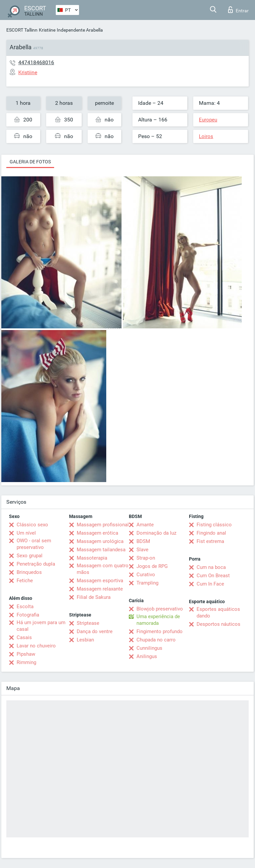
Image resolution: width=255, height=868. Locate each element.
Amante (145, 525)
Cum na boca (211, 567)
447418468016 (36, 62)
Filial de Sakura (94, 597)
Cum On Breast (213, 576)
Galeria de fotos (30, 162)
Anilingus (147, 656)
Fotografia (28, 615)
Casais (24, 637)
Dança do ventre (95, 631)
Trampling (147, 583)
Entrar (238, 10)
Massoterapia (92, 558)
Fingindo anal (211, 533)
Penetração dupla (36, 564)
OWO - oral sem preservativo (34, 544)
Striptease (88, 623)
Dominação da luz (156, 533)
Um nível (26, 533)
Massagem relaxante (100, 589)
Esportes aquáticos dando (218, 612)
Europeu (208, 120)
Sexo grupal (30, 556)
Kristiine (47, 30)
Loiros (206, 136)
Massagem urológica (100, 541)
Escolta (25, 607)
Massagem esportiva (100, 581)
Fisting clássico (214, 525)
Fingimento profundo (160, 631)
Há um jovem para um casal (41, 626)
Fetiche (25, 581)
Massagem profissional (103, 525)
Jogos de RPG (152, 566)
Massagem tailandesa (101, 550)
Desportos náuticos (218, 624)
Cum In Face (210, 584)
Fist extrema (210, 541)
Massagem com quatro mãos (103, 569)
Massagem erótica (97, 533)
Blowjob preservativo (160, 609)
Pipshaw (26, 654)
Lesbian (85, 640)
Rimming (26, 662)
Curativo (146, 575)
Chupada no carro (156, 640)
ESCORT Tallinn (22, 30)
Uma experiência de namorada (158, 620)
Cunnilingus (149, 648)
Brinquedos (29, 572)
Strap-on (146, 558)
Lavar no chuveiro (36, 646)
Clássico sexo (32, 525)
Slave (142, 550)
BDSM (143, 541)
